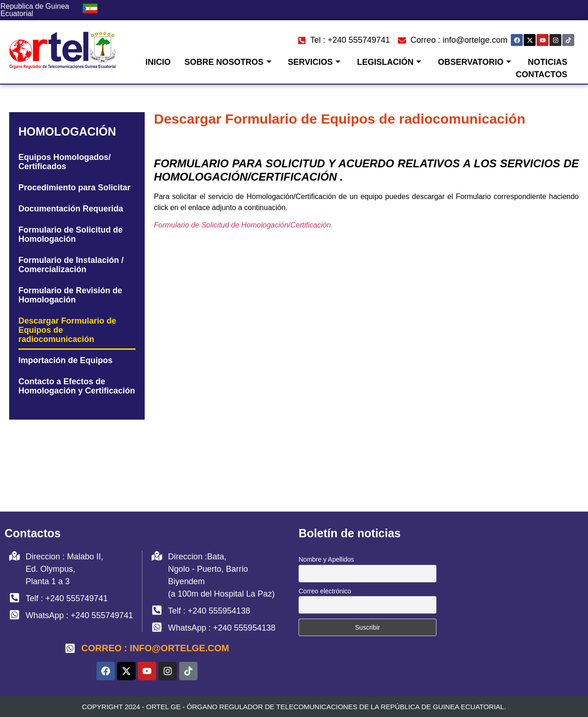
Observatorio (475, 62)
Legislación (389, 62)
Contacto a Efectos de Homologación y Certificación (77, 386)
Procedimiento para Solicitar (74, 188)
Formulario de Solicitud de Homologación (71, 234)
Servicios (314, 62)
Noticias (548, 62)
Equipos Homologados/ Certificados (65, 162)
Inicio (158, 62)
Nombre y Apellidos (326, 559)
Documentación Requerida (71, 209)
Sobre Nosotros (228, 62)
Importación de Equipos (65, 360)
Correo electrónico (325, 591)
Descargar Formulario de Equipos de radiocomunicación (67, 330)
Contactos (542, 74)
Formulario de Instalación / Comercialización (71, 265)
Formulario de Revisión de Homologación (70, 295)
